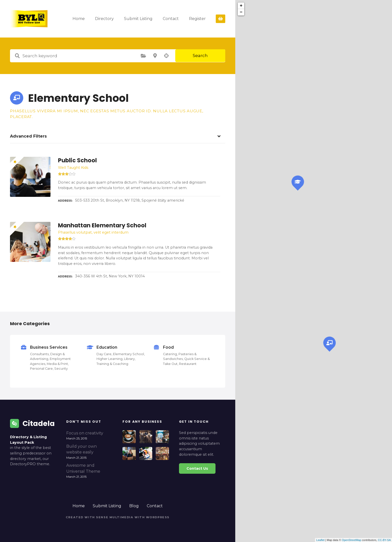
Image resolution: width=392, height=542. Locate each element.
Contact (184, 19)
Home (92, 19)
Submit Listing (151, 19)
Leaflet (320, 540)
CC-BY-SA (384, 540)
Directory (118, 19)
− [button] (241, 12)
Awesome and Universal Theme (83, 468)
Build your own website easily (81, 449)
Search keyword (17, 56)
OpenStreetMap (351, 540)
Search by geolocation (166, 56)
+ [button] (241, 6)
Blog (134, 506)
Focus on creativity (85, 433)
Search (200, 56)
